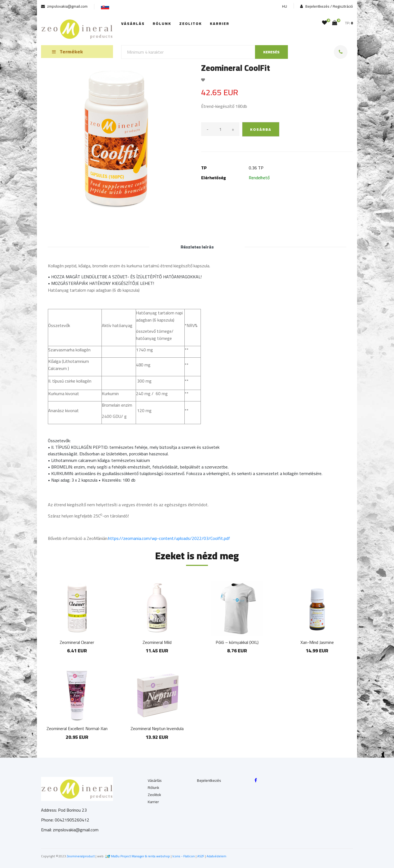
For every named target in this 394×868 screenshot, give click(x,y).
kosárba (261, 129)
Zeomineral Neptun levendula (157, 728)
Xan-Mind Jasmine (317, 642)
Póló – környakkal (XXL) (237, 642)
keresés (271, 52)
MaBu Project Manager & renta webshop (140, 856)
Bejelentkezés (209, 780)
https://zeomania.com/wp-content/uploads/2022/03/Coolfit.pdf (169, 538)
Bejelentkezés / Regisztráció (327, 6)
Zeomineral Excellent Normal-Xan (77, 728)
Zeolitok (191, 24)
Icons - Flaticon (184, 856)
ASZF (201, 856)
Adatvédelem (216, 856)
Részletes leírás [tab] (197, 247)
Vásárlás (133, 24)
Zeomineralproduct (81, 856)
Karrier (220, 24)
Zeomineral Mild (157, 642)
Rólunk (162, 24)
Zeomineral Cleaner (77, 642)
